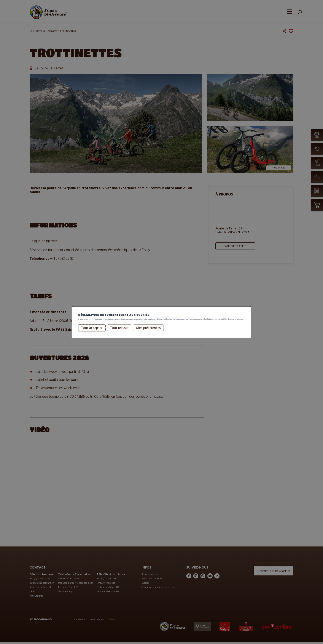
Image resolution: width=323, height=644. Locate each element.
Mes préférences (142, 332)
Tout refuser (112, 332)
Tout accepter (85, 332)
